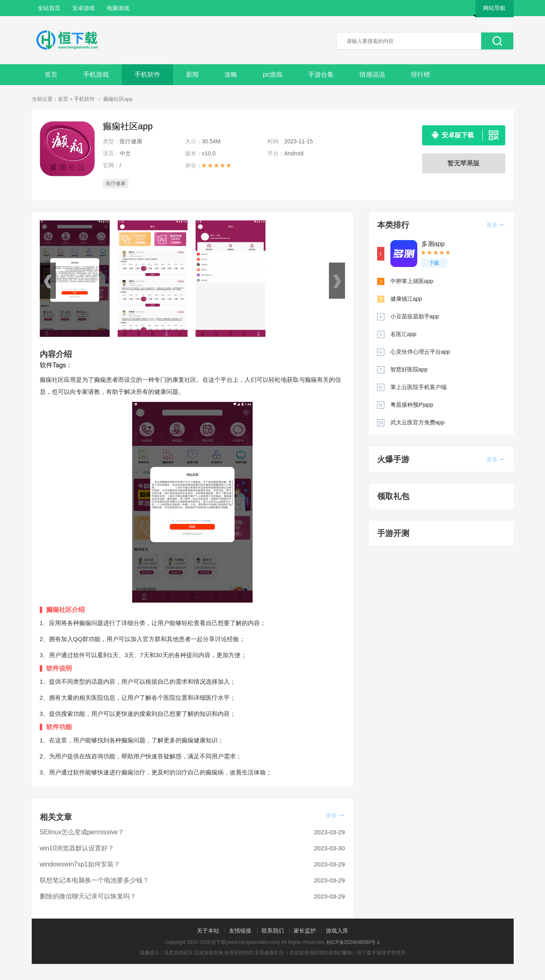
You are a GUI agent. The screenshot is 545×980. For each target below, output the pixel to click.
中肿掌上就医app (412, 281)
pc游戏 (273, 74)
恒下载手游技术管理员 (381, 953)
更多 (335, 815)
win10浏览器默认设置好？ (77, 848)
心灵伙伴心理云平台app (420, 352)
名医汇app (403, 334)
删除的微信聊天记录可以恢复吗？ (88, 896)
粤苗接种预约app (412, 405)
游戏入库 (337, 931)
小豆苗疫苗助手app (415, 316)
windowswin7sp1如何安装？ (80, 864)
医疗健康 (116, 183)
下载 (434, 263)
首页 (51, 74)
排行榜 (420, 74)
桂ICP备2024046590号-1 (353, 942)
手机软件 (147, 74)
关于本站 (208, 931)
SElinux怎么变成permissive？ (82, 832)
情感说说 (372, 74)
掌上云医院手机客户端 (418, 387)
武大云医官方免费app (417, 422)
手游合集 (321, 74)
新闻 (192, 74)
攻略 (231, 74)
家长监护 (305, 931)
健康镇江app (406, 299)
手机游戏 (96, 74)
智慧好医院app (409, 369)
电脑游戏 (118, 8)
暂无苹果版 (463, 163)
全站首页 (49, 8)
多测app (433, 244)
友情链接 (240, 931)
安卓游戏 (84, 8)
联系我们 (273, 931)
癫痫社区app (118, 99)
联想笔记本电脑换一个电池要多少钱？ (94, 880)
